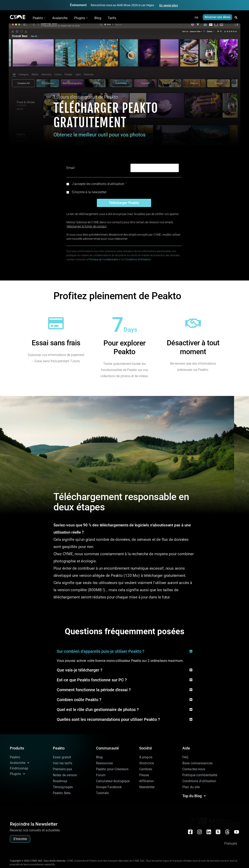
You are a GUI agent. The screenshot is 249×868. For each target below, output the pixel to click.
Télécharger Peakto (124, 203)
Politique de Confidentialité (103, 259)
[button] (236, 17)
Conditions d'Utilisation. (138, 259)
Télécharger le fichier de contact (86, 226)
